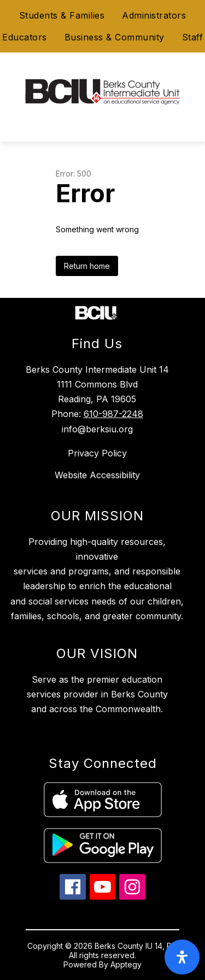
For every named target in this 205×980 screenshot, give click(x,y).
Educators (25, 37)
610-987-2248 (113, 414)
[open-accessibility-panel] (182, 957)
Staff (193, 37)
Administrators (154, 15)
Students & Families (62, 15)
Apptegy (126, 964)
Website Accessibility (97, 475)
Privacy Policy (97, 453)
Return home (87, 266)
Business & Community (115, 37)
